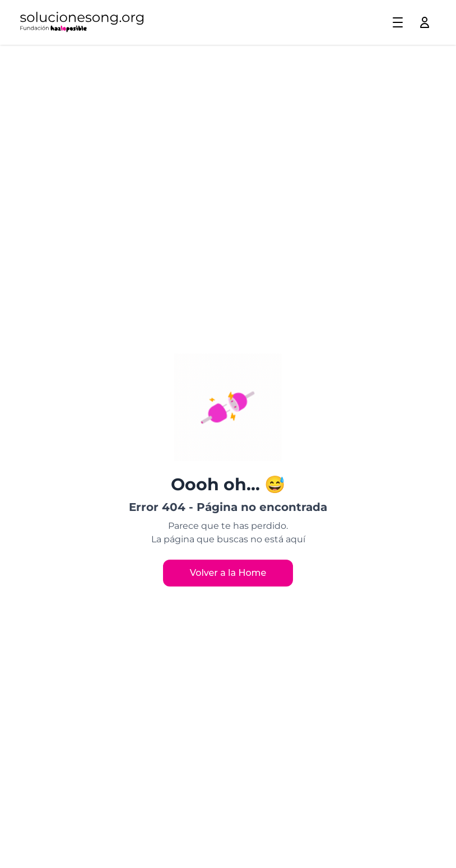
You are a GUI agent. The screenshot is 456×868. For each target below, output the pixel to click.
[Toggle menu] (398, 22)
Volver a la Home (228, 573)
